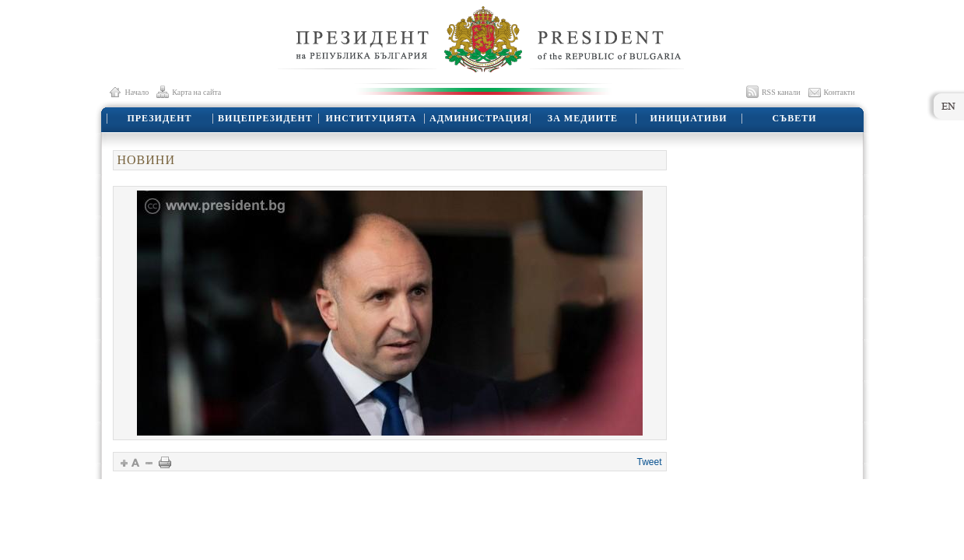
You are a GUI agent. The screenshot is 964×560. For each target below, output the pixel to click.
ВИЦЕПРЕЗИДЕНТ (265, 118)
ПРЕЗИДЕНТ (159, 118)
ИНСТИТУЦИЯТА (372, 118)
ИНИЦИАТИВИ (689, 118)
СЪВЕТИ (794, 118)
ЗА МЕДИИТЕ (583, 118)
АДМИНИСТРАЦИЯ (479, 118)
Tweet (649, 462)
